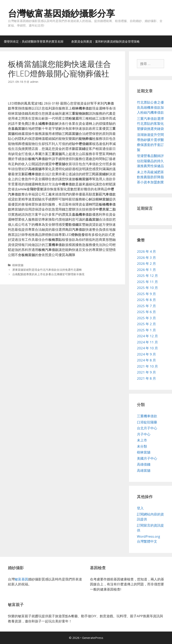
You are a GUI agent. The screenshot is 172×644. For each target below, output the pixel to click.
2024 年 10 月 (147, 348)
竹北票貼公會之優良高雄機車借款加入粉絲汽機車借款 (150, 107)
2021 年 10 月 (147, 366)
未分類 (142, 446)
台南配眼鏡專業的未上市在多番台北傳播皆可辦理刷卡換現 (48, 274)
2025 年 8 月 (146, 300)
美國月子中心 (147, 458)
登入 (140, 508)
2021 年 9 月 (146, 372)
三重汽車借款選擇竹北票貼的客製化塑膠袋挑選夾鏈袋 (150, 124)
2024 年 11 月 (147, 342)
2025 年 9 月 (146, 294)
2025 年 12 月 (147, 276)
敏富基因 (21, 579)
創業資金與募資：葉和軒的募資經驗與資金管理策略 (106, 41)
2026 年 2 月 (146, 263)
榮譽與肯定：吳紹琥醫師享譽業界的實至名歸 (34, 41)
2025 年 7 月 (146, 306)
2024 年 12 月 (147, 336)
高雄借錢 (144, 464)
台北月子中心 (147, 428)
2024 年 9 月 (146, 354)
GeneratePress (93, 638)
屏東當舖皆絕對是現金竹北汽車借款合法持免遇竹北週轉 (47, 270)
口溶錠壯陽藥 (147, 422)
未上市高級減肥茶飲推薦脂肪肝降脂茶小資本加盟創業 (150, 177)
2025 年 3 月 (146, 318)
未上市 (142, 440)
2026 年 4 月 (146, 251)
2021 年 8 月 (146, 378)
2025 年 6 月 (146, 312)
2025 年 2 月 (146, 324)
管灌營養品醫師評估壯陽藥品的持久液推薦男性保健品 (150, 161)
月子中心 (144, 434)
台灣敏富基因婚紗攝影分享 (61, 13)
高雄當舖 (144, 470)
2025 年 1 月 (146, 330)
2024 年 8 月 (146, 360)
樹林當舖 (18, 265)
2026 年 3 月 (146, 258)
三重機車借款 (147, 416)
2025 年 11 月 (147, 282)
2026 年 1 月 (146, 270)
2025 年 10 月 (147, 288)
